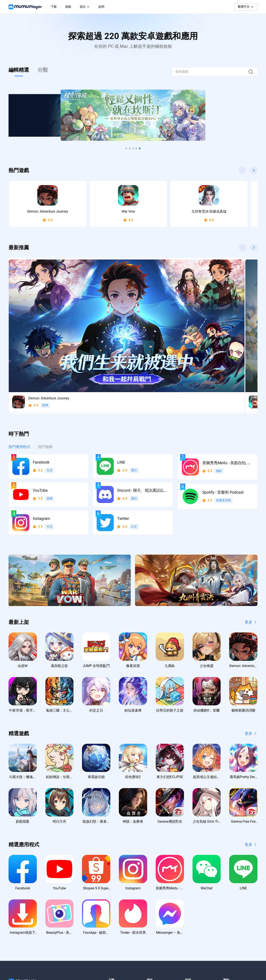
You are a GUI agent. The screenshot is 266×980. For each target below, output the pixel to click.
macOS (113, 919)
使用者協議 (231, 910)
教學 (150, 910)
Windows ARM (118, 910)
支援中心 (191, 910)
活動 (150, 919)
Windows (114, 902)
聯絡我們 (191, 902)
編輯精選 (19, 70)
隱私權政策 (231, 902)
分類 (43, 70)
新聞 (150, 902)
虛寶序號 (153, 928)
